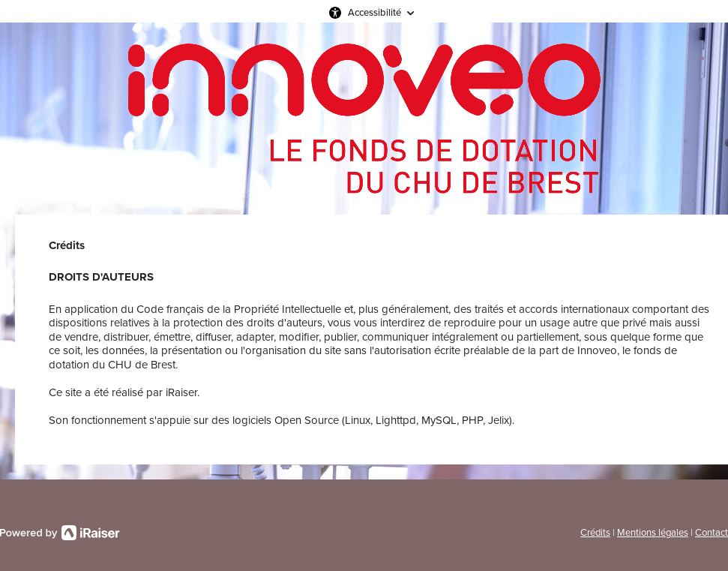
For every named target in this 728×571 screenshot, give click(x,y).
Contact (712, 532)
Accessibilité (374, 12)
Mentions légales (653, 532)
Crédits (595, 532)
